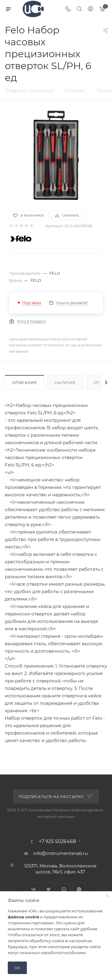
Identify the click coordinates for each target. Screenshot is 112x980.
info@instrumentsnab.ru (60, 853)
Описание (24, 383)
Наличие (65, 383)
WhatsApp (79, 889)
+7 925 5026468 (57, 841)
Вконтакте (33, 889)
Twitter (49, 889)
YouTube (64, 889)
